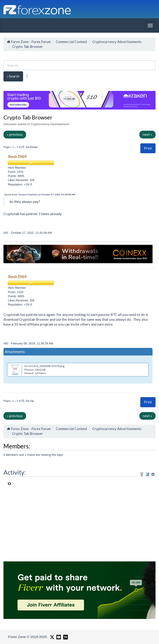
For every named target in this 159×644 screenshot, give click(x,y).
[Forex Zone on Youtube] (58, 637)
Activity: (15, 472)
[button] (148, 148)
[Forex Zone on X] (52, 637)
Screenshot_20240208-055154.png (44, 366)
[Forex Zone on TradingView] (65, 637)
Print (148, 148)
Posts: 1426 (16, 172)
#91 (6, 233)
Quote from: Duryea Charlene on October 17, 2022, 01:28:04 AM (40, 194)
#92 (6, 343)
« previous (15, 134)
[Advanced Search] (27, 76)
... (15, 147)
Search (13, 76)
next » (147, 134)
